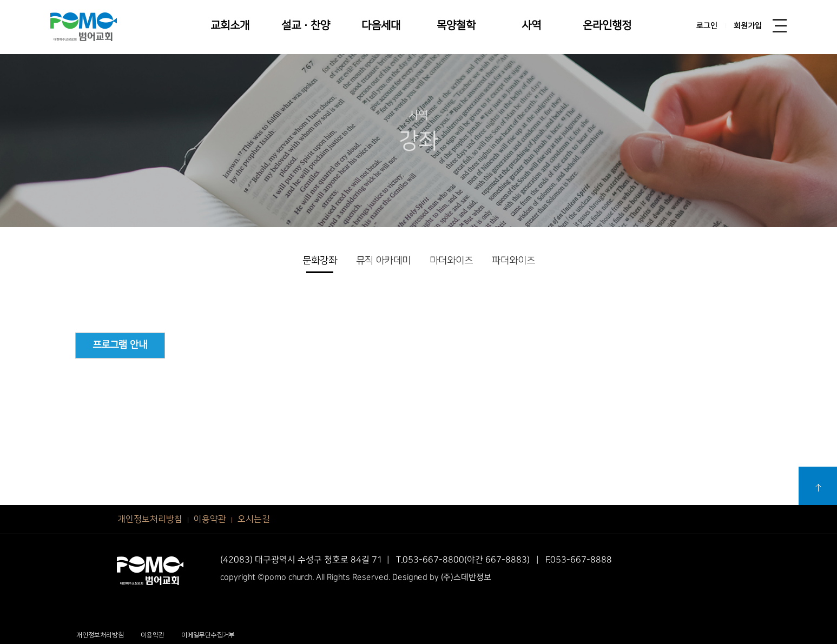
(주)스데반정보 (466, 577)
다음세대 (381, 25)
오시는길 (254, 519)
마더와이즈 (451, 261)
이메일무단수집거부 (208, 635)
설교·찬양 (306, 25)
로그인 (707, 26)
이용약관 (210, 519)
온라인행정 (607, 25)
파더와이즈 (513, 261)
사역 (531, 25)
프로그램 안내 (120, 345)
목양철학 (456, 25)
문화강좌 (320, 261)
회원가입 (748, 26)
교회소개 (230, 25)
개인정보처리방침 (150, 519)
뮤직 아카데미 (383, 261)
